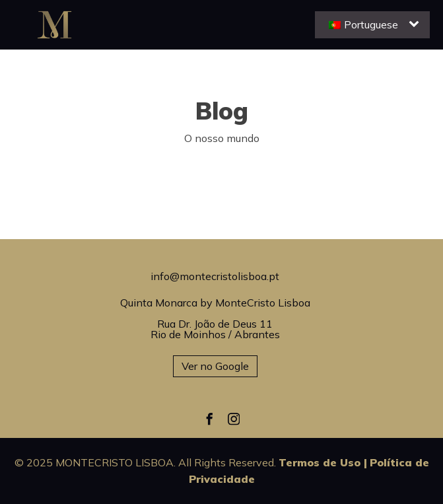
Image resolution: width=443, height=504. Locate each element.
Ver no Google (215, 366)
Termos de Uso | (323, 462)
